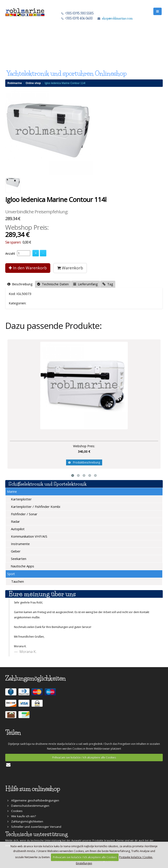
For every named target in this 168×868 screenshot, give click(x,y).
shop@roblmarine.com (117, 18)
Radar (15, 521)
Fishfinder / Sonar (24, 514)
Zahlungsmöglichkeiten (25, 821)
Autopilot (17, 529)
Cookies (15, 811)
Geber (15, 551)
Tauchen (17, 581)
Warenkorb (70, 268)
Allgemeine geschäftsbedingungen (33, 800)
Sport (11, 574)
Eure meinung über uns (42, 594)
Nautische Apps (22, 566)
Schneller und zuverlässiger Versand (34, 827)
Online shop (33, 83)
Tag (108, 284)
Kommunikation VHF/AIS (29, 536)
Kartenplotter (21, 499)
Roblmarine (15, 83)
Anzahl (10, 253)
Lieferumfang (86, 284)
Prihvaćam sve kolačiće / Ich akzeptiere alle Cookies (84, 757)
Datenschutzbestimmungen (28, 806)
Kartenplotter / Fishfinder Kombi (35, 507)
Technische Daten (53, 284)
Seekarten (18, 559)
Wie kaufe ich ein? (22, 816)
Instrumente (20, 544)
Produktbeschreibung (84, 462)
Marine (12, 492)
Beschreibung (20, 284)
